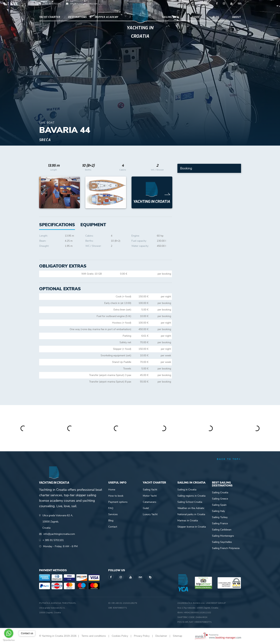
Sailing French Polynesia (226, 548)
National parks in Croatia (191, 514)
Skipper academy (106, 17)
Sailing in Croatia (187, 490)
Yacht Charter (50, 17)
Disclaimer (161, 636)
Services (113, 514)
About (237, 17)
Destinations (77, 17)
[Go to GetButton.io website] (9, 640)
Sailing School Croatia (190, 502)
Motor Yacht (150, 496)
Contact (113, 527)
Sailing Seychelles (222, 542)
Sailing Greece (220, 499)
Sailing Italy (218, 511)
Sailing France (220, 523)
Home (112, 490)
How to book (116, 496)
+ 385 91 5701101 (52, 4)
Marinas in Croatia (188, 521)
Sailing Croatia (220, 493)
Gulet (146, 508)
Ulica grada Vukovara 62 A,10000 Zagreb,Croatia (58, 522)
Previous (44, 193)
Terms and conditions (94, 636)
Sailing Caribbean (222, 530)
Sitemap (177, 636)
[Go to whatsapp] (9, 633)
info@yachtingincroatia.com (84, 4)
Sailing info (170, 17)
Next (167, 193)
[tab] (93, 225)
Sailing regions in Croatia (191, 496)
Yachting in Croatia (140, 32)
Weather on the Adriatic (191, 508)
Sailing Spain (219, 505)
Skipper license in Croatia (192, 527)
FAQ (111, 508)
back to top (229, 459)
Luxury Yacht (150, 514)
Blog (216, 17)
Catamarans (150, 502)
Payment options (118, 502)
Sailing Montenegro (223, 536)
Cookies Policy (120, 636)
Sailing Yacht (150, 490)
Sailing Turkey (220, 517)
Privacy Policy (142, 636)
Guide (196, 17)
